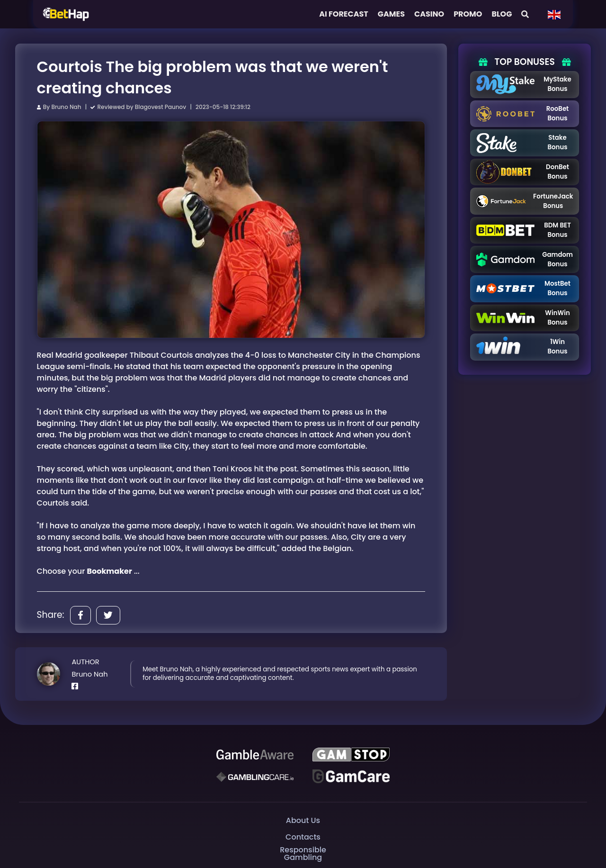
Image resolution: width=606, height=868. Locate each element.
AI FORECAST (344, 14)
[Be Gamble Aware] (255, 755)
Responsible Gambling (303, 854)
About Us (303, 820)
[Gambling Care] (255, 777)
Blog (502, 14)
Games (391, 14)
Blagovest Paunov (160, 107)
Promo (468, 14)
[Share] (80, 615)
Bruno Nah (66, 107)
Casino (429, 14)
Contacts (303, 837)
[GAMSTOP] (351, 755)
